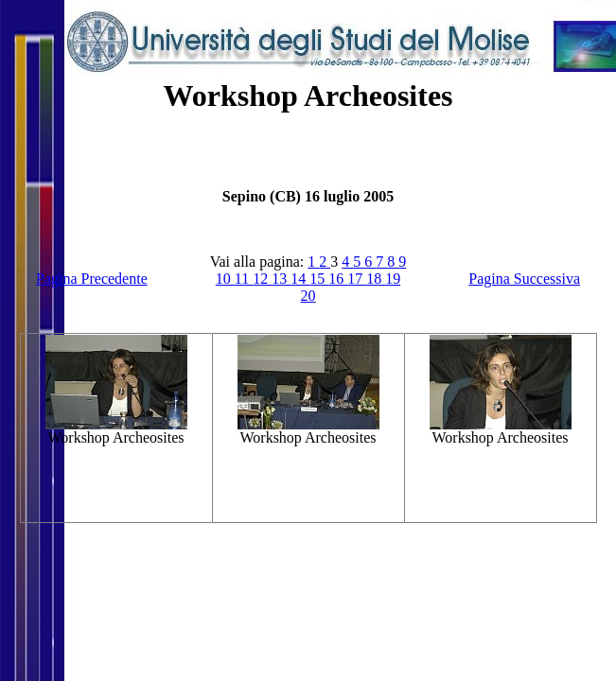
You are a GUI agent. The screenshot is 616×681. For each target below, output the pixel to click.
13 (281, 279)
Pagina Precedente (92, 279)
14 (300, 279)
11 (244, 279)
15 (319, 279)
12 (262, 279)
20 (308, 296)
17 (357, 279)
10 (225, 279)
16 (338, 279)
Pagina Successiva (524, 279)
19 (393, 279)
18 (376, 279)
